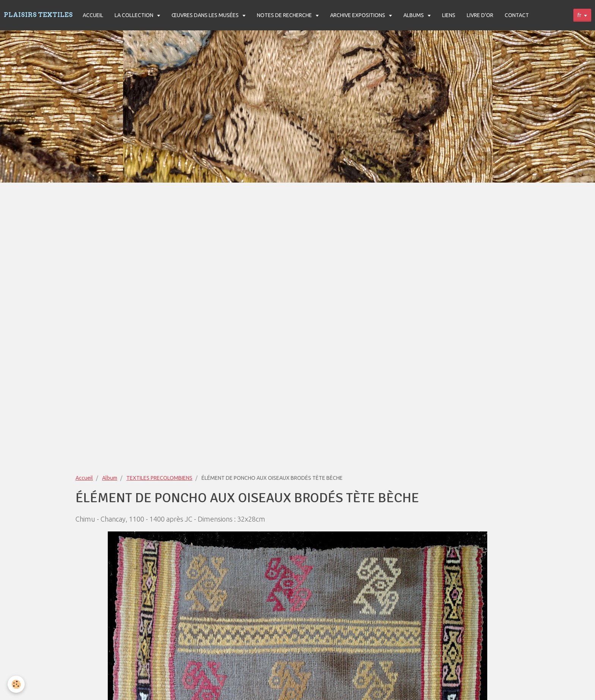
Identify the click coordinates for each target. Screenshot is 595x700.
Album (110, 478)
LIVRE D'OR (480, 15)
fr (579, 15)
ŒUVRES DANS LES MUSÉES (206, 15)
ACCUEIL (93, 15)
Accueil (84, 478)
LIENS (449, 15)
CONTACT (517, 15)
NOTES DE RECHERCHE (285, 15)
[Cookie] (16, 684)
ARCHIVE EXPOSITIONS (358, 15)
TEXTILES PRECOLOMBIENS (159, 478)
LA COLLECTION (135, 15)
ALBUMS (414, 15)
